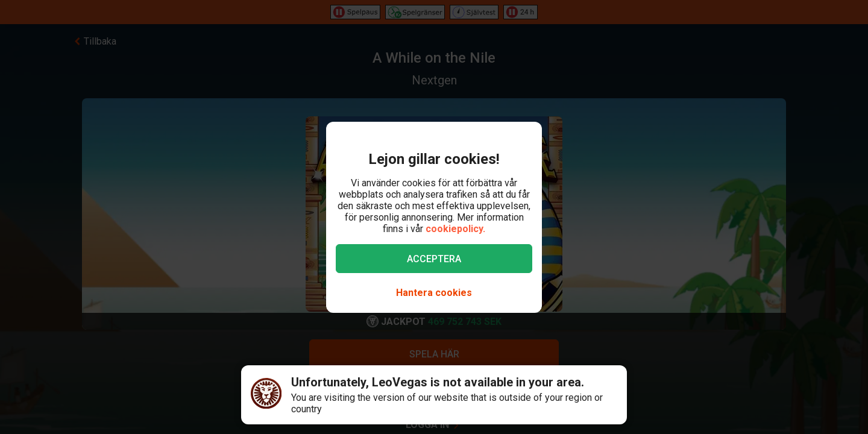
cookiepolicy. (455, 229)
